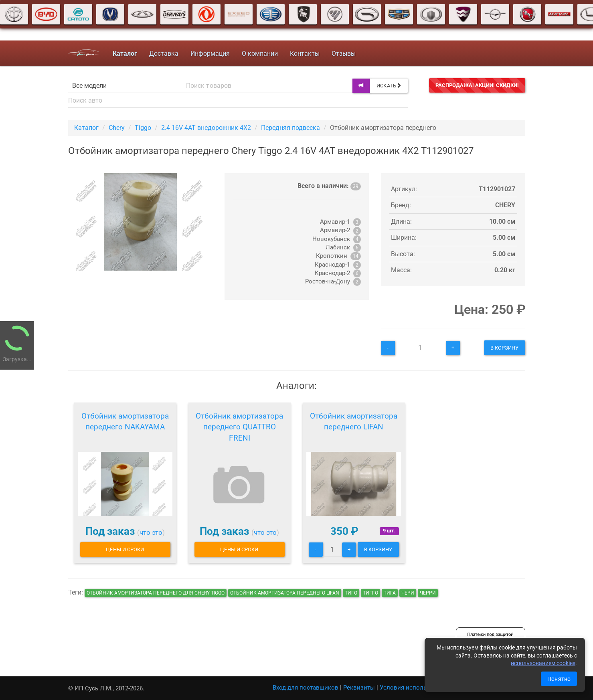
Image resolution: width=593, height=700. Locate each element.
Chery (117, 128)
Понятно (559, 679)
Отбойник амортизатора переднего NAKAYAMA (125, 422)
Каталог (86, 128)
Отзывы (344, 54)
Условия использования (415, 688)
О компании (260, 54)
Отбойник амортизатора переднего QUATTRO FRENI (239, 427)
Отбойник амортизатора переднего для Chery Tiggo (156, 593)
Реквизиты (359, 688)
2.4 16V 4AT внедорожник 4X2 (206, 128)
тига (390, 593)
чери (408, 593)
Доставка (164, 54)
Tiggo (143, 128)
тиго (351, 593)
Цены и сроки (125, 549)
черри (428, 593)
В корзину (505, 348)
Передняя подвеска (290, 128)
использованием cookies (543, 663)
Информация (210, 54)
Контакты (305, 54)
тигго (370, 593)
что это (151, 532)
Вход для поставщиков (306, 688)
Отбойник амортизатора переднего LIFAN (354, 422)
